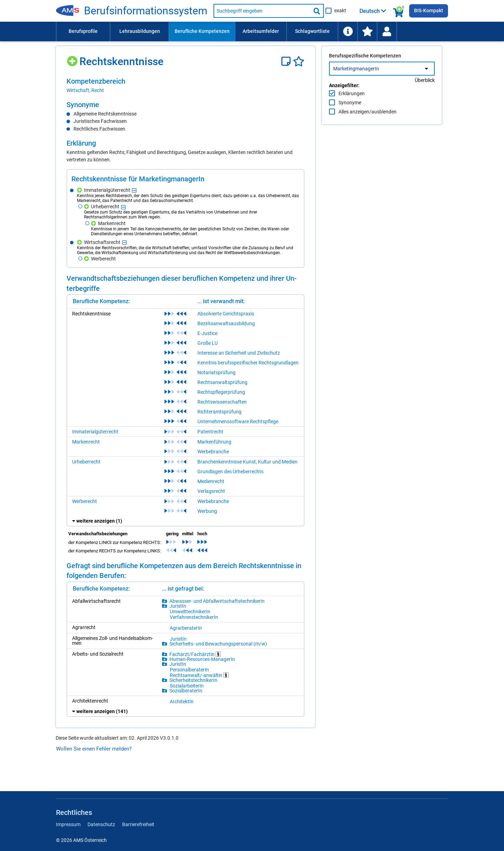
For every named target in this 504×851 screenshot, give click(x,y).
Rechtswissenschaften (222, 402)
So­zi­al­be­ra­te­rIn (186, 691)
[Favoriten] (299, 61)
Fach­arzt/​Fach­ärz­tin (195, 654)
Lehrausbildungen (140, 31)
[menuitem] (83, 32)
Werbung (207, 511)
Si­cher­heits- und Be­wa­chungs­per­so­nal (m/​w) (218, 644)
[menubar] (252, 32)
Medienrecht (211, 481)
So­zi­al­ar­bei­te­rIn (187, 686)
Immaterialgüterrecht (95, 432)
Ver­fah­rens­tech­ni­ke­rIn (194, 617)
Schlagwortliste (312, 31)
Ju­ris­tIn (178, 606)
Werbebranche (213, 452)
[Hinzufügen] (73, 59)
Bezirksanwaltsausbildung (226, 323)
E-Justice (207, 333)
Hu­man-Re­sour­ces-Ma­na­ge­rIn (202, 659)
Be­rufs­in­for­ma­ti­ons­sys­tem (146, 11)
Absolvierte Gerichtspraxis (226, 314)
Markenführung (214, 442)
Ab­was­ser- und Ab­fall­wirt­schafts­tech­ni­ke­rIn (217, 601)
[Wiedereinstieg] (387, 32)
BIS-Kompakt (429, 11)
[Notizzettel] (287, 61)
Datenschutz (101, 824)
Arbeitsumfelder (261, 31)
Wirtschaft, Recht (85, 90)
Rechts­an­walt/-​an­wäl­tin (199, 675)
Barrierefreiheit (138, 824)
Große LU (208, 343)
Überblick (425, 95)
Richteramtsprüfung (219, 412)
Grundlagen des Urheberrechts (230, 472)
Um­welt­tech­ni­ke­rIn (190, 612)
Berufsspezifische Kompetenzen (365, 70)
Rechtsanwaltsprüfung (222, 382)
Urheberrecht (86, 462)
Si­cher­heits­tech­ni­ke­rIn (193, 680)
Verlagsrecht (211, 491)
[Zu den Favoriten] (367, 32)
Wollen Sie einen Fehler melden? (94, 749)
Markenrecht (86, 442)
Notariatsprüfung (216, 372)
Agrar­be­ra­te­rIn (186, 628)
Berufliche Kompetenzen (202, 31)
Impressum (68, 824)
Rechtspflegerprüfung (221, 392)
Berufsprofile (83, 31)
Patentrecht (210, 432)
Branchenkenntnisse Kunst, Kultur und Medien (247, 462)
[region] (185, 85)
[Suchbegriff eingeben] (262, 11)
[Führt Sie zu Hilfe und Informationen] (348, 32)
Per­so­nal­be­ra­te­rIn (189, 670)
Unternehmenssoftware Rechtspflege (238, 421)
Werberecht (85, 501)
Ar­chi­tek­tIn (182, 702)
